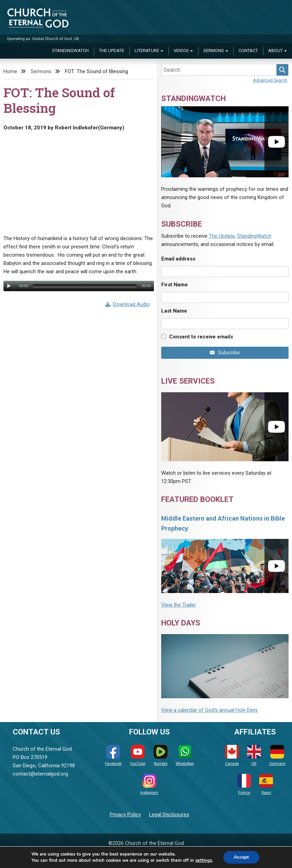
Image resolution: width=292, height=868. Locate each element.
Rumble (160, 755)
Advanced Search (270, 80)
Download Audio (128, 304)
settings (204, 860)
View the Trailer (179, 605)
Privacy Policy (125, 815)
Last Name (174, 311)
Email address (178, 259)
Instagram (149, 784)
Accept (241, 857)
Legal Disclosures (169, 815)
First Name (174, 285)
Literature (147, 51)
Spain (266, 784)
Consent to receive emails (201, 337)
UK (254, 755)
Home (10, 71)
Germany (277, 755)
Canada (232, 755)
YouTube (138, 755)
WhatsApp (185, 755)
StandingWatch (70, 51)
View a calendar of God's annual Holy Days (210, 710)
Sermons (214, 51)
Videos (181, 51)
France (244, 784)
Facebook (113, 755)
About (275, 51)
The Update (112, 51)
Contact (248, 51)
